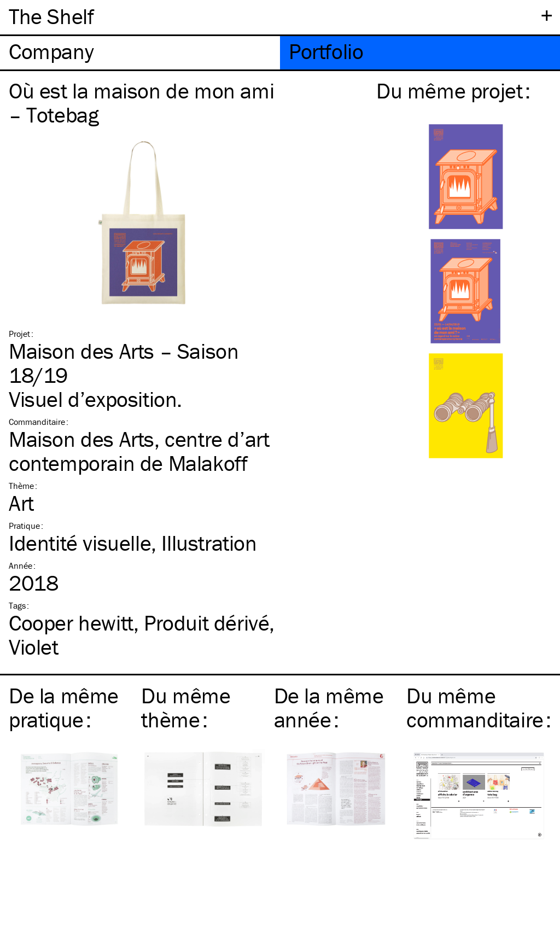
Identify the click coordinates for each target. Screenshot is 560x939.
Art (21, 503)
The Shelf (51, 16)
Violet (34, 647)
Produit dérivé (206, 623)
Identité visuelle (80, 543)
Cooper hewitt (71, 623)
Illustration (209, 543)
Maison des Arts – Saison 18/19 (124, 363)
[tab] (140, 53)
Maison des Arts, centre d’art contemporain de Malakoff (139, 451)
